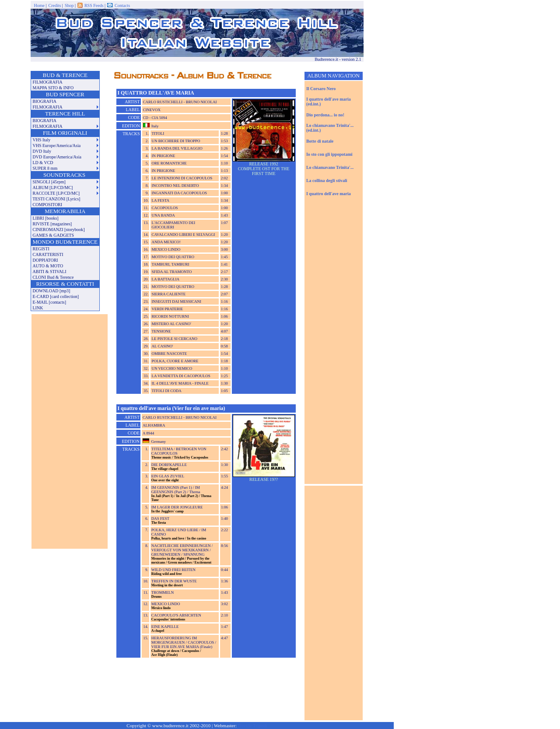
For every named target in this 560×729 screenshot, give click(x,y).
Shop (70, 5)
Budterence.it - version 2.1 (339, 59)
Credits (55, 5)
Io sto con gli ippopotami (329, 154)
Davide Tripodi (253, 725)
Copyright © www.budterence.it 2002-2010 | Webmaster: (197, 725)
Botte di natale (320, 141)
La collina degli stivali (327, 180)
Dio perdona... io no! (325, 115)
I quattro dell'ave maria (329, 194)
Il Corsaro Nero (321, 89)
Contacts (122, 5)
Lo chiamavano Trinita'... (330, 167)
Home (40, 5)
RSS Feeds (94, 5)
